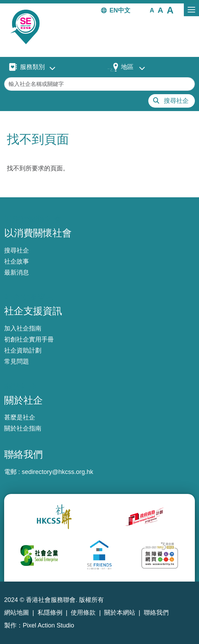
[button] (152, 10)
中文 (124, 10)
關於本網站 (120, 613)
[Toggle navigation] (191, 10)
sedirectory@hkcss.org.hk (57, 472)
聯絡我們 (156, 613)
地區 (127, 67)
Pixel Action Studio (48, 625)
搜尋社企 (176, 101)
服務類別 (32, 67)
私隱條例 (50, 613)
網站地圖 (17, 613)
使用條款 (83, 613)
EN (114, 10)
